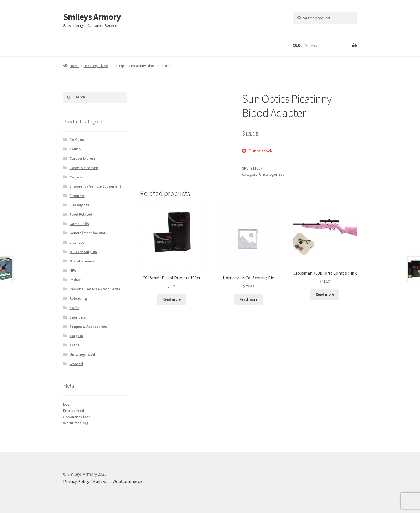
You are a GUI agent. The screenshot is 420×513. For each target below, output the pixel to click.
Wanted (76, 364)
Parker (75, 280)
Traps (75, 345)
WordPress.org (76, 423)
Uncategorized (96, 66)
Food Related (81, 214)
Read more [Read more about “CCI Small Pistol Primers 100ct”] (172, 299)
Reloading (78, 298)
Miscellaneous (82, 261)
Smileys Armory (92, 17)
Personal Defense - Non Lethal (95, 289)
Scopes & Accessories (88, 327)
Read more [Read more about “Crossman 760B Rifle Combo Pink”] (325, 294)
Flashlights (79, 205)
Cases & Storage (84, 168)
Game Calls (79, 224)
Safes (75, 308)
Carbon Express (83, 158)
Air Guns (77, 140)
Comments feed (77, 417)
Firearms (77, 196)
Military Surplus (83, 252)
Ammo (75, 149)
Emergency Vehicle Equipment (95, 186)
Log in (68, 404)
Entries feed (74, 411)
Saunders (78, 317)
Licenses (77, 242)
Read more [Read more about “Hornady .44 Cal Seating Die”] (248, 299)
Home (75, 66)
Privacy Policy (76, 481)
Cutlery (76, 177)
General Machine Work (88, 233)
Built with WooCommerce (117, 481)
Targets (76, 336)
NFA (73, 270)
